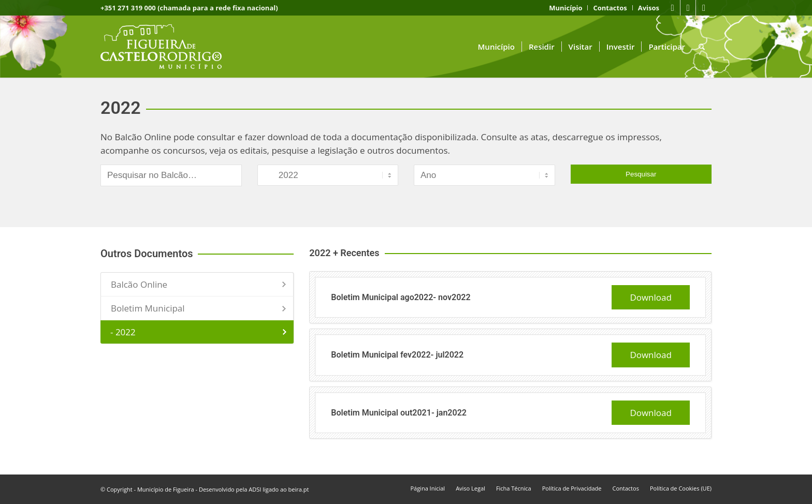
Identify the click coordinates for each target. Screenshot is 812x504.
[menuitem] (566, 8)
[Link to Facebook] (672, 8)
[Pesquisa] (702, 47)
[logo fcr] (169, 47)
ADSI (255, 489)
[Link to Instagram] (704, 8)
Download (651, 297)
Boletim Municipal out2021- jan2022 (399, 413)
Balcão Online (139, 284)
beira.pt (299, 489)
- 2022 (123, 332)
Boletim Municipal (148, 308)
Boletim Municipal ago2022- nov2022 (401, 297)
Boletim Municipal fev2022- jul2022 (397, 355)
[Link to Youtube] (688, 8)
